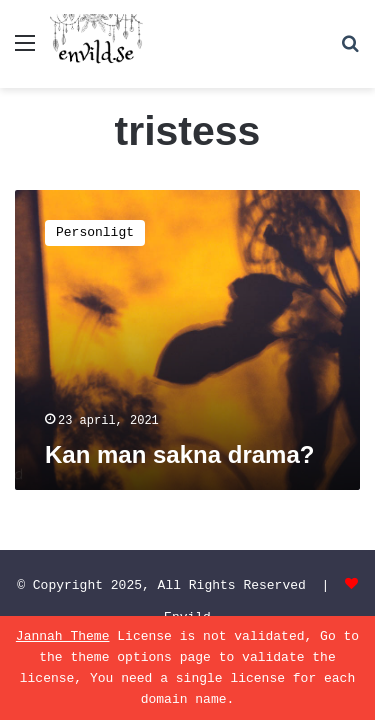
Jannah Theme (63, 636)
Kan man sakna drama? (179, 454)
